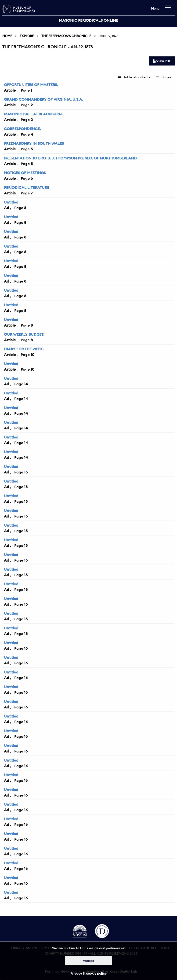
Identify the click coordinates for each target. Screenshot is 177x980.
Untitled (11, 202)
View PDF (162, 61)
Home (7, 36)
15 (26, 472)
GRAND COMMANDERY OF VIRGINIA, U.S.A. (43, 99)
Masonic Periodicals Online (88, 20)
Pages (163, 77)
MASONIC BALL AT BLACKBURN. (33, 114)
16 (26, 648)
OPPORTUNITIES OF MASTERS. (31, 85)
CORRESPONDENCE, (22, 129)
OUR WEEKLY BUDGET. (24, 334)
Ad (7, 208)
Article (10, 90)
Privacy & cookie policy (88, 973)
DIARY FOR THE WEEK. (24, 349)
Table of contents (134, 77)
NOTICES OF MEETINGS (25, 173)
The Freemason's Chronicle (66, 36)
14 (26, 384)
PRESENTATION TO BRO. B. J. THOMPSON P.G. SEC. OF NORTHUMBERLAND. (71, 158)
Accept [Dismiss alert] (88, 961)
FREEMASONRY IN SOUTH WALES (34, 143)
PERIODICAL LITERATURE (27, 187)
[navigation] (169, 10)
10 (33, 355)
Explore (27, 36)
